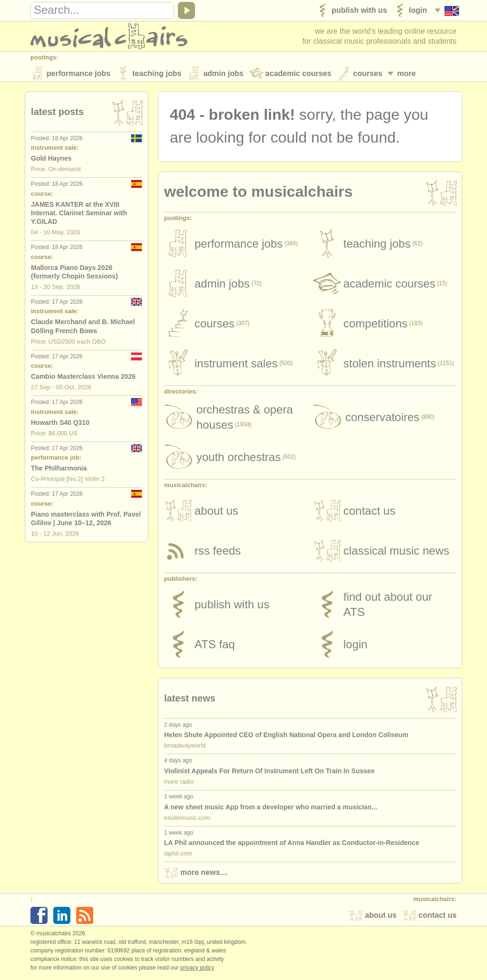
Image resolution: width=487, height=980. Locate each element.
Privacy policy (197, 970)
